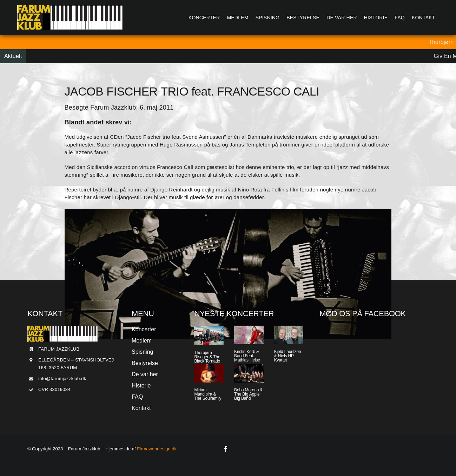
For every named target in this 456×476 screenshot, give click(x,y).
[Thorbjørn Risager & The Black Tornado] (209, 335)
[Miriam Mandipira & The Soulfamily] (209, 374)
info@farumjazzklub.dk (62, 379)
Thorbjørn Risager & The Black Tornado (207, 357)
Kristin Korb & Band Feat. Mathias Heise (247, 356)
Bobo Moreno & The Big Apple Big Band (248, 394)
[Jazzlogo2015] (70, 8)
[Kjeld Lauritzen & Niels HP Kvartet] (289, 335)
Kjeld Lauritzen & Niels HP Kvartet (288, 356)
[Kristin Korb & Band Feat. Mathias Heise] (249, 335)
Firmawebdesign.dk (157, 449)
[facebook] (226, 449)
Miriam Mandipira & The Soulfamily (208, 394)
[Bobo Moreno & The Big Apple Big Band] (249, 374)
